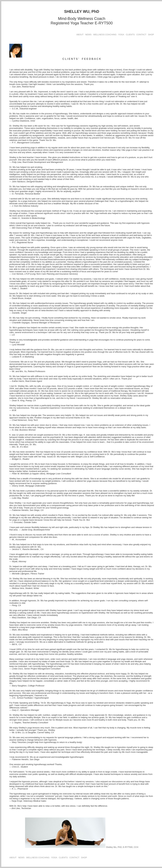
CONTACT (141, 35)
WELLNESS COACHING (105, 35)
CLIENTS (130, 35)
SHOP (151, 35)
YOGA (121, 35)
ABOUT (80, 35)
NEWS (88, 35)
